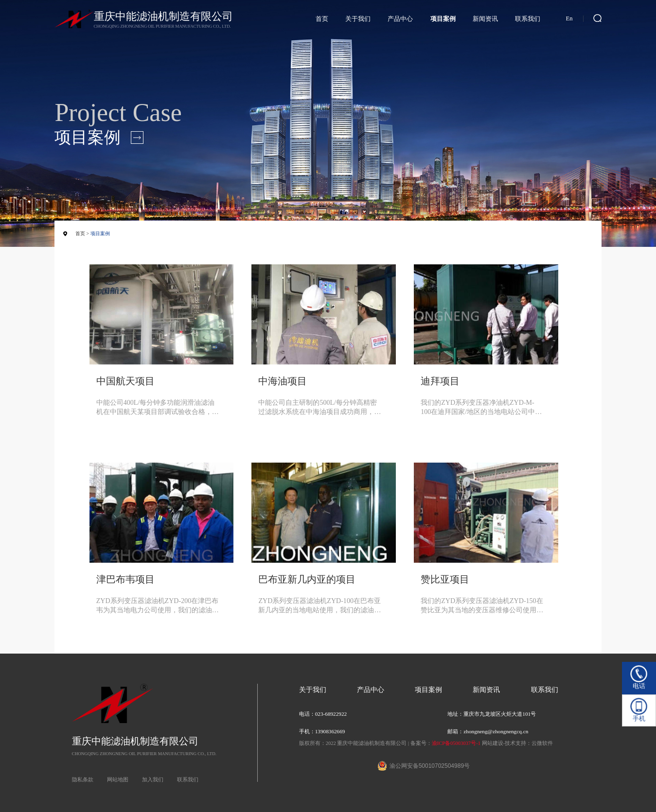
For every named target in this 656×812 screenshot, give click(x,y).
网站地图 (118, 780)
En (569, 18)
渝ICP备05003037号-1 (456, 743)
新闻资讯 (485, 19)
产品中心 (400, 19)
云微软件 (542, 743)
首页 (322, 19)
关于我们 (358, 19)
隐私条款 (83, 780)
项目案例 (443, 19)
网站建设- (494, 743)
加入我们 (153, 780)
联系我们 (528, 19)
